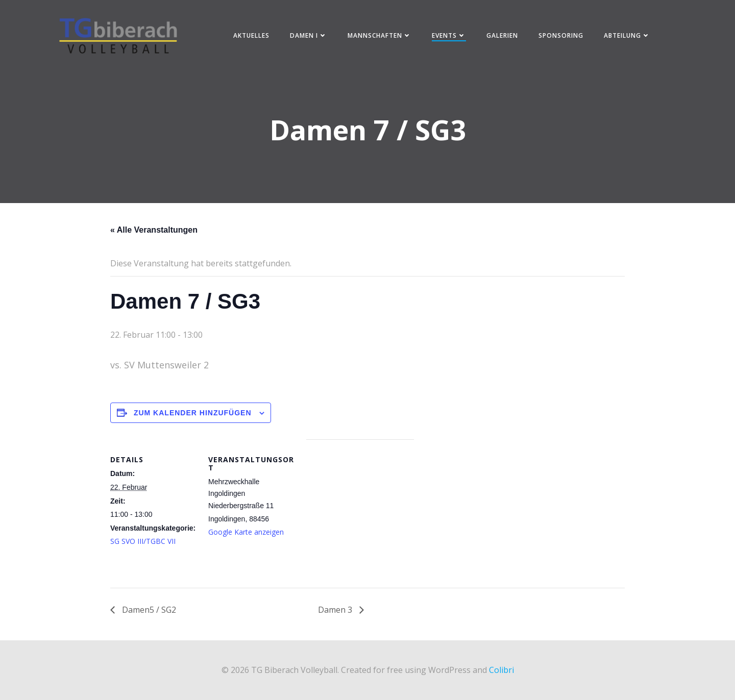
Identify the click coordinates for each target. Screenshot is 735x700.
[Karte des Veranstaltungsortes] (360, 510)
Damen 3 (336, 610)
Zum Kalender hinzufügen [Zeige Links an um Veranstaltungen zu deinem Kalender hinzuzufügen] (193, 413)
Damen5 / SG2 (148, 610)
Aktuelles (251, 35)
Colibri (501, 670)
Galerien (502, 35)
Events (449, 35)
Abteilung (627, 35)
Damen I (309, 35)
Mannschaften (379, 35)
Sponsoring (561, 35)
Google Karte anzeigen (246, 532)
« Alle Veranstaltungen (154, 230)
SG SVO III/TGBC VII (143, 541)
